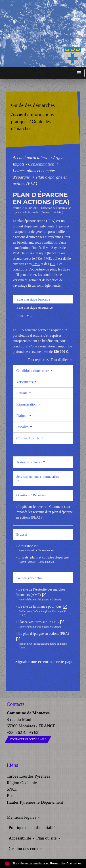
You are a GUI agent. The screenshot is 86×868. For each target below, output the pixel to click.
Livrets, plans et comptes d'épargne (43, 557)
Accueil (19, 114)
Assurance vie (28, 546)
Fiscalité (23, 427)
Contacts (16, 704)
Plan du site (46, 838)
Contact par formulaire (28, 739)
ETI (53, 264)
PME (36, 264)
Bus (10, 796)
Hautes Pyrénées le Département (35, 802)
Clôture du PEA (28, 438)
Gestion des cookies (26, 849)
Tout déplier (62, 360)
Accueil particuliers (30, 158)
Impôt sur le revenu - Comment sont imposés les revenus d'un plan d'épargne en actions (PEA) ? (44, 512)
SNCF (12, 789)
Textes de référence (29, 462)
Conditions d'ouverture (33, 371)
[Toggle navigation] (79, 73)
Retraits (22, 393)
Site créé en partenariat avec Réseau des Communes (43, 863)
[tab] (43, 299)
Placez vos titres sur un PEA (42, 622)
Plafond (22, 416)
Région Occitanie (22, 783)
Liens (12, 765)
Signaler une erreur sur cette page (44, 662)
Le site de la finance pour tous (43, 606)
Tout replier (39, 360)
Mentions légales (21, 817)
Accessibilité (20, 838)
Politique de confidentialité (32, 828)
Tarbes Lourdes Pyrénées (28, 776)
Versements (25, 382)
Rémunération (27, 404)
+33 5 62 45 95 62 (23, 732)
